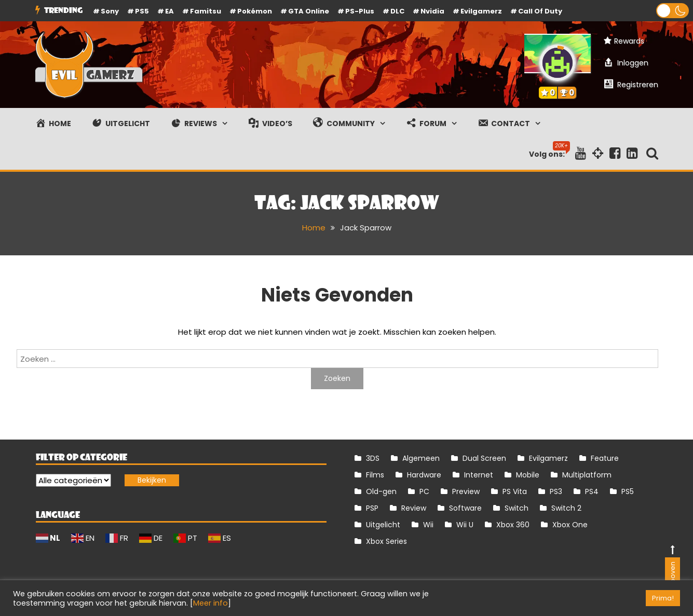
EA (169, 11)
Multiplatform (587, 475)
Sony (110, 11)
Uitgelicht (383, 525)
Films (375, 475)
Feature (605, 458)
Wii (428, 525)
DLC (397, 11)
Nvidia (432, 11)
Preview (466, 491)
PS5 (142, 11)
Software (465, 508)
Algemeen (421, 458)
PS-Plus (360, 11)
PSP (372, 508)
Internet (479, 475)
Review (414, 508)
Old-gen (381, 491)
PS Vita (515, 491)
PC (424, 491)
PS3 (556, 491)
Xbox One (570, 525)
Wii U (465, 525)
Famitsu (206, 11)
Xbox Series (386, 541)
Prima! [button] (663, 598)
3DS (373, 458)
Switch (517, 508)
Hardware (424, 475)
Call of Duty (540, 11)
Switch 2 (566, 508)
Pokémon (255, 11)
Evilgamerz (481, 11)
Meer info (210, 603)
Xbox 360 (513, 525)
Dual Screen (484, 458)
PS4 (592, 491)
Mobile (528, 475)
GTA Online (309, 11)
